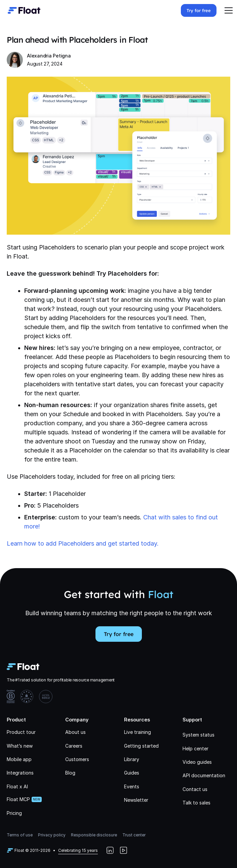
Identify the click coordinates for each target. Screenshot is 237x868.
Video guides (197, 762)
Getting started (141, 746)
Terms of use (20, 835)
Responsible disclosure (94, 835)
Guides (132, 773)
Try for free (199, 10)
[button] (229, 10)
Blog (70, 773)
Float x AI (17, 786)
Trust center (134, 835)
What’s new (20, 746)
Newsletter (136, 800)
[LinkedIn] (110, 851)
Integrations (20, 773)
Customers (77, 759)
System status (199, 735)
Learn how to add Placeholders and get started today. (83, 543)
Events (132, 786)
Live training (137, 732)
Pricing (14, 813)
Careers (74, 746)
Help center (195, 748)
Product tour (21, 732)
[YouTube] (123, 851)
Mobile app (19, 759)
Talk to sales (196, 803)
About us (75, 732)
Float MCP (18, 799)
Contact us (195, 789)
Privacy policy (52, 835)
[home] (22, 10)
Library (132, 759)
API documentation (204, 775)
